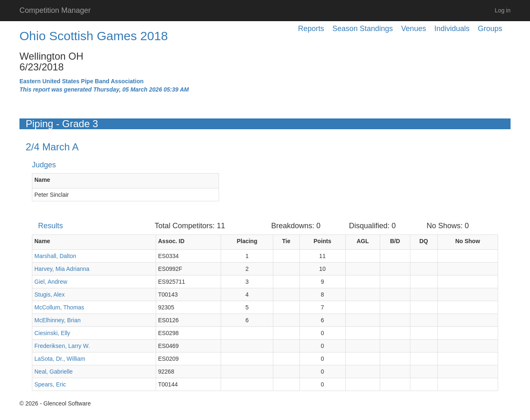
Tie (286, 241)
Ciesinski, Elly (52, 333)
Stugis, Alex (49, 294)
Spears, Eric (50, 384)
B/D (395, 241)
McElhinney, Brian (58, 320)
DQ (424, 241)
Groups (490, 29)
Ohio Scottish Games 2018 (94, 36)
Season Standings (363, 29)
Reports (311, 29)
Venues (414, 29)
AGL (363, 241)
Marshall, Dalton (55, 256)
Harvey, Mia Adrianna (62, 269)
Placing (247, 241)
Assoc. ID (171, 241)
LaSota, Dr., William (60, 359)
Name (42, 180)
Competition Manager (55, 10)
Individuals (452, 29)
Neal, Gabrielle (54, 372)
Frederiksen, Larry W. (62, 346)
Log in (503, 10)
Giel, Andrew (51, 282)
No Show (467, 241)
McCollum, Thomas (59, 307)
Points (322, 241)
